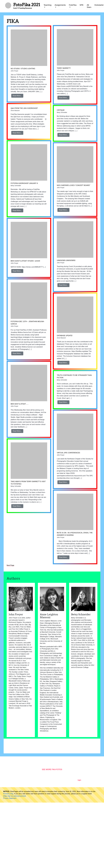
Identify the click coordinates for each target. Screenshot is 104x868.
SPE (82, 5)
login (79, 780)
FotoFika (73, 5)
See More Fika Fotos (52, 769)
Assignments (60, 5)
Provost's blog (8, 794)
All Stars (89, 6)
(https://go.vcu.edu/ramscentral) (15, 796)
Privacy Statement (10, 798)
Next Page (10, 565)
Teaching (48, 5)
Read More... (17, 96)
